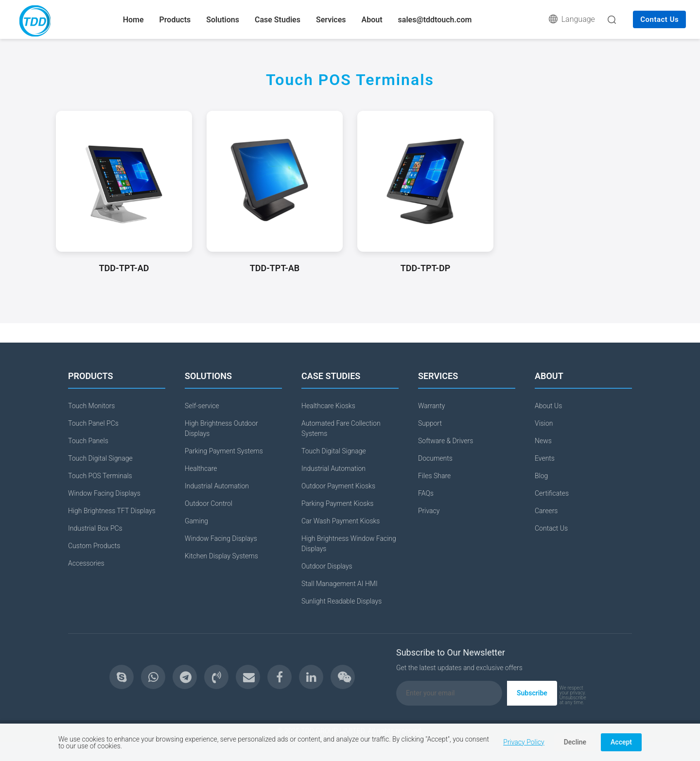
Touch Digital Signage (100, 458)
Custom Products (94, 546)
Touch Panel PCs (93, 423)
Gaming (196, 521)
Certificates (552, 493)
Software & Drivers (446, 441)
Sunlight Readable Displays (341, 601)
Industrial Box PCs (95, 528)
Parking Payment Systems (224, 451)
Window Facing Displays (104, 493)
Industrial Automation (217, 486)
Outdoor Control (209, 503)
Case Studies (278, 20)
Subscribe (532, 693)
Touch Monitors (91, 406)
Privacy (429, 511)
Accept (621, 742)
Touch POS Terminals (100, 476)
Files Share (434, 476)
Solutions (223, 20)
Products (175, 20)
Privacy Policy (524, 742)
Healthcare (201, 468)
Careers (546, 511)
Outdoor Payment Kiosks (338, 486)
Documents (435, 458)
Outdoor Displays (327, 566)
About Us (548, 406)
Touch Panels (88, 441)
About (372, 20)
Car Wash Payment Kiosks (341, 521)
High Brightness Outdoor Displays (221, 428)
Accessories (86, 563)
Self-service (202, 406)
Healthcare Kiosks (328, 406)
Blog (541, 476)
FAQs (426, 493)
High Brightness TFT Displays (112, 511)
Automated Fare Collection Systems (341, 428)
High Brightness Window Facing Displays (349, 544)
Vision (544, 423)
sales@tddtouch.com (435, 20)
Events (545, 458)
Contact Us (659, 19)
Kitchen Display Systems (221, 556)
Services (331, 20)
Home (133, 20)
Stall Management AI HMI (340, 584)
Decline (575, 742)
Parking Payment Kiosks (337, 503)
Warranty (431, 406)
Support (430, 423)
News (543, 441)
